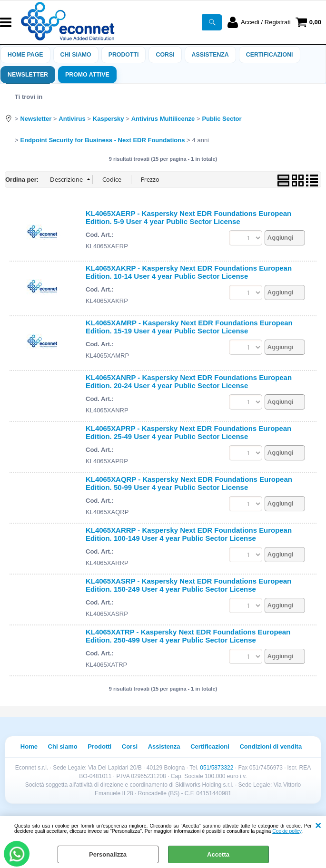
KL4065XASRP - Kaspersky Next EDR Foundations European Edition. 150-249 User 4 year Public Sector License (188, 585)
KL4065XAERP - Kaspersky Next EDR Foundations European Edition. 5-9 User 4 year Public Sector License (188, 217)
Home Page (25, 55)
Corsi (165, 55)
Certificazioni (270, 55)
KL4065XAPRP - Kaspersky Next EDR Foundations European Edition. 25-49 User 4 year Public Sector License (188, 432)
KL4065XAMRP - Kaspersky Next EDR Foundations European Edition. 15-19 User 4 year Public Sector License (189, 327)
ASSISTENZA (210, 55)
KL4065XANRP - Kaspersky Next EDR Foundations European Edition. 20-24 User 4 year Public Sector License (189, 381)
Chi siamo (76, 55)
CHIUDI (318, 826)
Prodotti (124, 55)
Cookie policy (287, 831)
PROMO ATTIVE (87, 75)
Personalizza (108, 854)
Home (29, 746)
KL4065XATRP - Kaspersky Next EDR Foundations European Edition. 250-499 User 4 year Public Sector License (188, 636)
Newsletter (28, 75)
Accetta (218, 854)
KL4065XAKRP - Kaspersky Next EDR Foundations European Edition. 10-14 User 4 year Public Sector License (189, 272)
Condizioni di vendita (271, 746)
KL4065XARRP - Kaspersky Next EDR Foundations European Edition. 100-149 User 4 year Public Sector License (189, 534)
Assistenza (164, 746)
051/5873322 (217, 768)
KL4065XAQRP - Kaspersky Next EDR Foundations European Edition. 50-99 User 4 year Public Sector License (189, 483)
